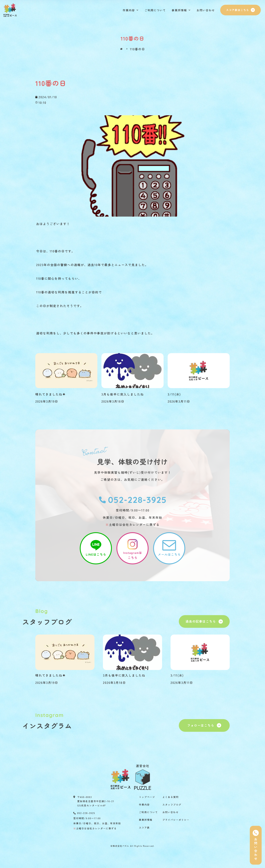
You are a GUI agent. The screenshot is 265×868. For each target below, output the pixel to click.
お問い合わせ (206, 10)
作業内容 (131, 10)
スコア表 (144, 827)
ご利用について (155, 10)
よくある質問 (171, 797)
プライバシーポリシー (176, 820)
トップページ (147, 797)
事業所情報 (181, 10)
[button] (240, 10)
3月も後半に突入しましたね (123, 394)
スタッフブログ (172, 805)
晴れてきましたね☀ (51, 394)
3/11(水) (174, 394)
